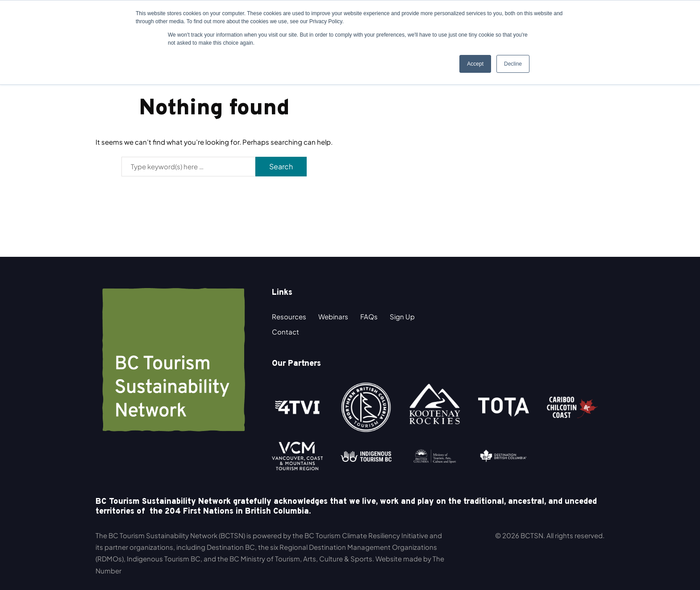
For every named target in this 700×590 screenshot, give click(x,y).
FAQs (369, 316)
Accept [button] (475, 64)
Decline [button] (513, 64)
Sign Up (402, 316)
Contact (285, 332)
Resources (289, 316)
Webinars (333, 316)
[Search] (188, 167)
